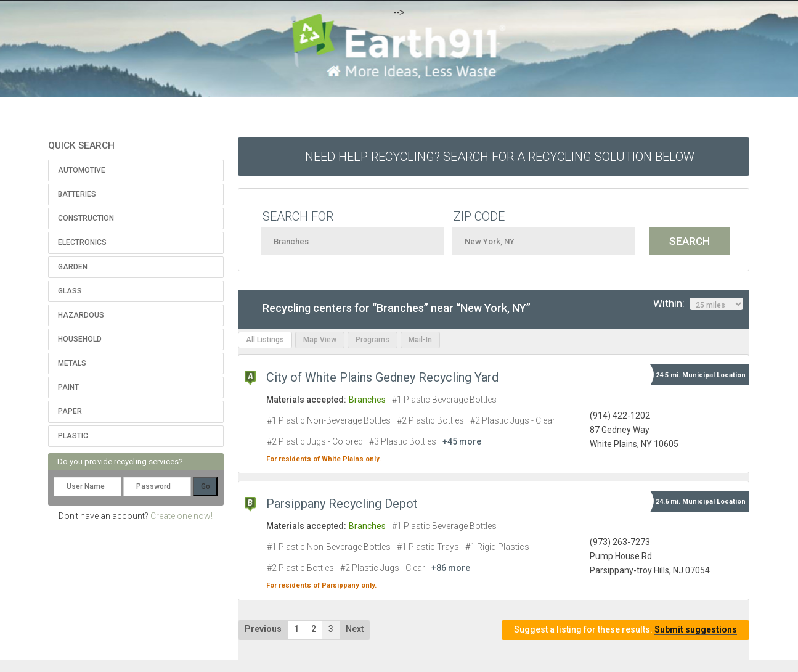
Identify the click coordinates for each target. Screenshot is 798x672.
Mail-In (420, 340)
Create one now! (181, 516)
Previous (263, 629)
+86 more (451, 568)
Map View (320, 340)
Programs (373, 340)
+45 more (462, 441)
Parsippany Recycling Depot (342, 504)
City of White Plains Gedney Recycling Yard (382, 377)
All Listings (265, 340)
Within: (698, 304)
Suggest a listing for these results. (625, 630)
